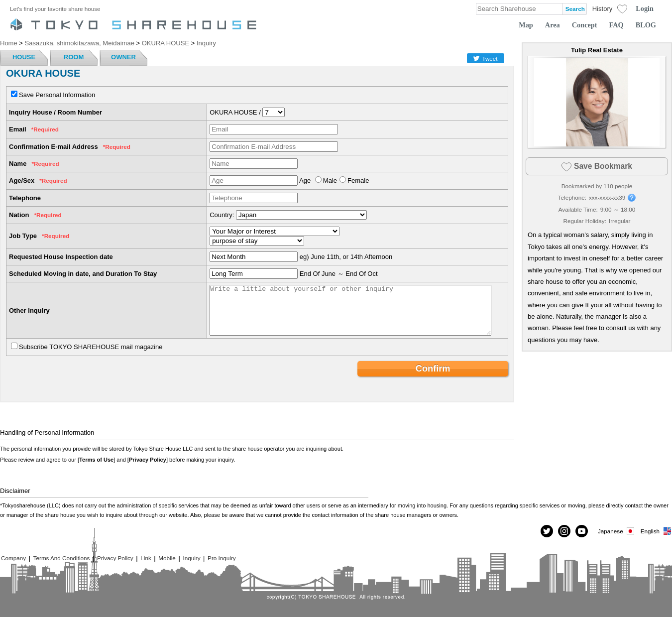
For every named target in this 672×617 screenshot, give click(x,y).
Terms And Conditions (62, 558)
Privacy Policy (148, 460)
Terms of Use (96, 460)
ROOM (74, 57)
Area (553, 25)
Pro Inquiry (222, 558)
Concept (585, 25)
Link (146, 558)
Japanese (617, 531)
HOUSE (24, 57)
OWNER (123, 57)
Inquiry (191, 558)
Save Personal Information (57, 95)
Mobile (167, 558)
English (656, 531)
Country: (222, 215)
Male (330, 181)
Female (358, 181)
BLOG (646, 25)
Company (13, 558)
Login (645, 8)
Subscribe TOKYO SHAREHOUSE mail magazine (91, 347)
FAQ (616, 25)
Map (526, 25)
